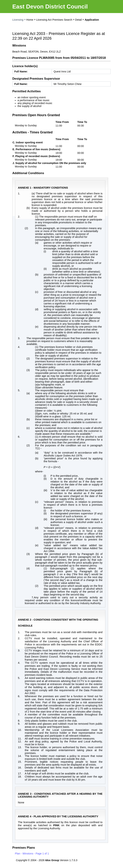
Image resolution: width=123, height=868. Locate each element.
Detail (78, 20)
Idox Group (52, 860)
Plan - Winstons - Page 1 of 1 (32, 854)
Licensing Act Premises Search (54, 20)
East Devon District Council (50, 7)
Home (30, 20)
